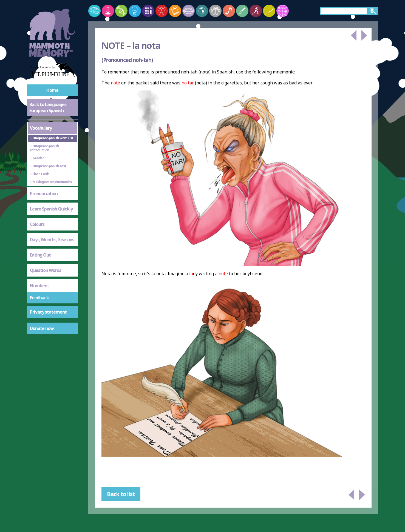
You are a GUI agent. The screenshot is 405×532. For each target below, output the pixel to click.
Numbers (39, 286)
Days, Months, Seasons (52, 240)
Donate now (42, 328)
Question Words (46, 270)
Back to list (121, 494)
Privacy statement (48, 312)
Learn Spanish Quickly (51, 209)
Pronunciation (44, 194)
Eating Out (40, 255)
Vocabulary (41, 128)
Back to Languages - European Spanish (49, 107)
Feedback (39, 298)
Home (52, 90)
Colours (37, 224)
